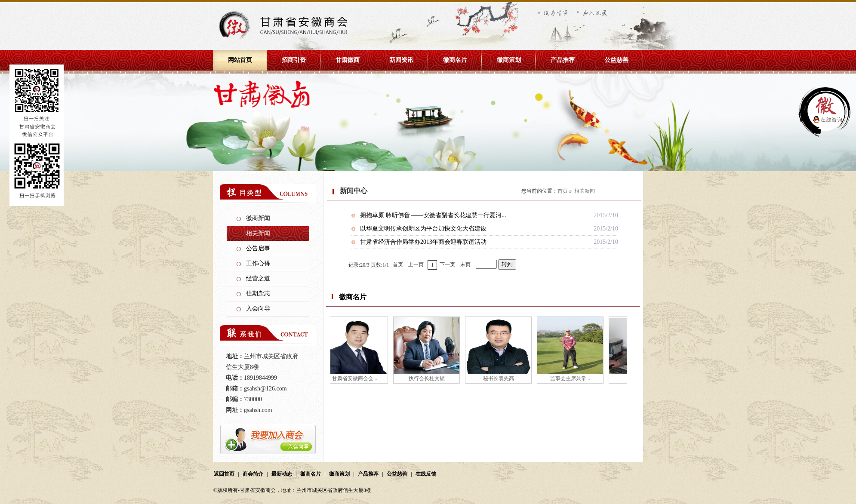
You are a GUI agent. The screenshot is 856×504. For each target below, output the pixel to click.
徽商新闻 (258, 218)
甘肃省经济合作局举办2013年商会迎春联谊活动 (423, 242)
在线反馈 (426, 474)
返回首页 (224, 474)
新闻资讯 (401, 60)
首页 (563, 191)
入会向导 (258, 309)
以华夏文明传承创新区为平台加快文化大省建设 (423, 229)
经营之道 (258, 278)
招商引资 (294, 60)
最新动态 (282, 474)
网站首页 (240, 60)
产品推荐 (563, 60)
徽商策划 (509, 60)
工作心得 (258, 263)
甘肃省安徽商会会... (356, 378)
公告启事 (258, 248)
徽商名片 (455, 60)
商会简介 (253, 474)
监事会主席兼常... (571, 378)
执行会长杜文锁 (428, 378)
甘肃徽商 (348, 60)
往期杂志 (258, 293)
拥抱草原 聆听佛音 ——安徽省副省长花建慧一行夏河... (433, 215)
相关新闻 (258, 233)
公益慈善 (616, 60)
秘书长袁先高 (500, 378)
